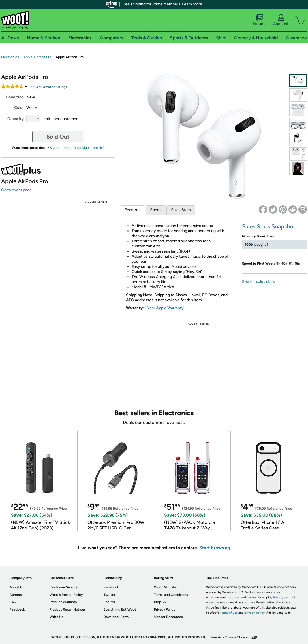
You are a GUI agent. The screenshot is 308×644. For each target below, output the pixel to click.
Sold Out (58, 137)
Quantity (16, 119)
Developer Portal (116, 617)
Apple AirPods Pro (37, 57)
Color (19, 108)
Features (132, 210)
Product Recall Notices (68, 609)
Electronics (10, 57)
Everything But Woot (120, 609)
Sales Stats (181, 210)
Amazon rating (48, 87)
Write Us (56, 617)
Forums (260, 20)
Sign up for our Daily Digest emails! (77, 148)
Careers (16, 595)
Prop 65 (160, 602)
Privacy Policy (165, 609)
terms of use (229, 613)
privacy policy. (255, 613)
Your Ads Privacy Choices (230, 637)
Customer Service (64, 587)
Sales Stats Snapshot (269, 226)
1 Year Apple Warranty (164, 308)
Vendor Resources (168, 617)
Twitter (109, 595)
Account (281, 20)
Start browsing (215, 548)
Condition (15, 97)
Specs (156, 210)
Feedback (17, 609)
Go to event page (16, 190)
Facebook (111, 587)
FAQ (13, 602)
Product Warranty (63, 602)
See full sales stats (258, 282)
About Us (17, 587)
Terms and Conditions (171, 595)
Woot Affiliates (166, 587)
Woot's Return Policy (66, 595)
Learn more (192, 4)
